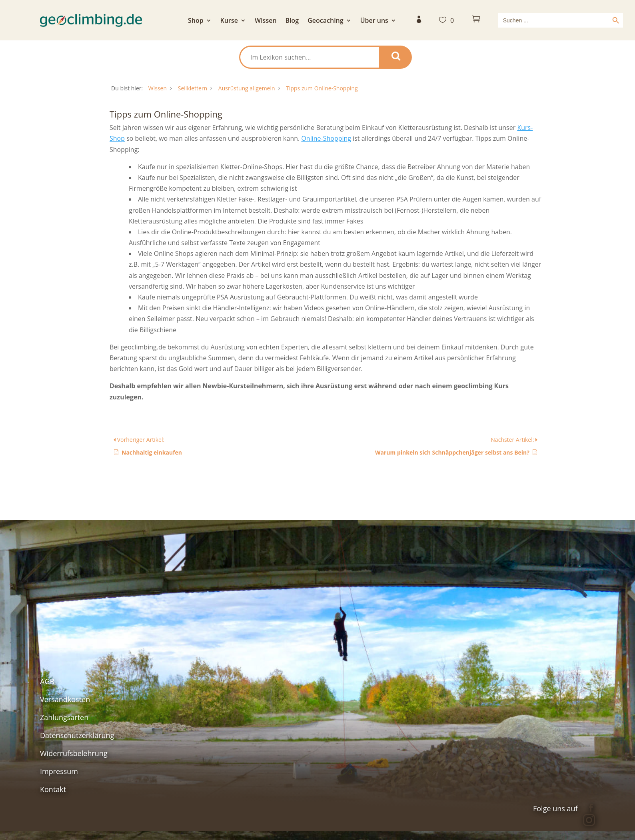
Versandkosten (65, 699)
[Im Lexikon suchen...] (310, 57)
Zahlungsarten (64, 717)
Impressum (59, 771)
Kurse (229, 21)
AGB (47, 681)
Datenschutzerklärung (77, 735)
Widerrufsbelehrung (74, 753)
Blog (292, 21)
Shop (196, 21)
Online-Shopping (326, 138)
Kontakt (53, 789)
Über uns (374, 21)
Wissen (266, 21)
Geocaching (325, 21)
